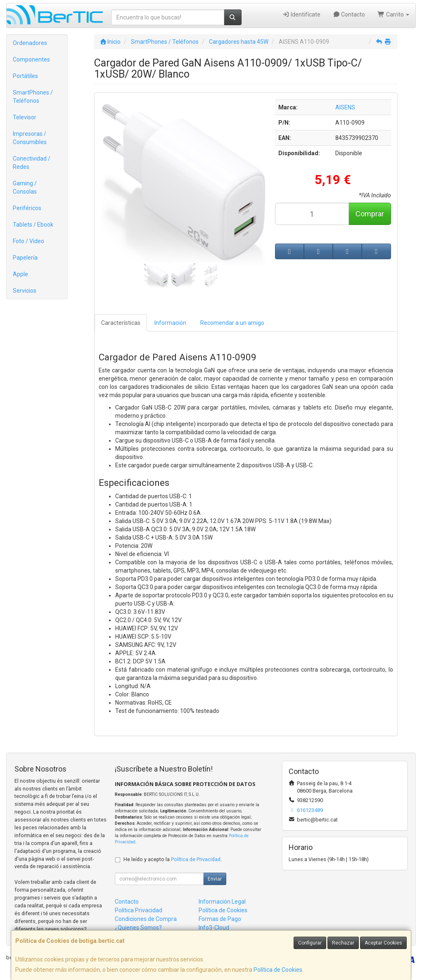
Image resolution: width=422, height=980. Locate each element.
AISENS (345, 107)
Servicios (25, 291)
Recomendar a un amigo (232, 323)
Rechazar (343, 943)
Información (170, 323)
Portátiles (25, 76)
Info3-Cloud (214, 928)
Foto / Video (28, 241)
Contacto (349, 14)
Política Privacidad (139, 910)
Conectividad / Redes (32, 163)
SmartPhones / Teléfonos (33, 97)
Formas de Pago (220, 919)
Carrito (393, 14)
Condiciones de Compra (146, 919)
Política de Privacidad (196, 859)
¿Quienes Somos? (138, 928)
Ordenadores (30, 43)
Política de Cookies (278, 970)
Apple (20, 274)
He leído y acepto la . (173, 859)
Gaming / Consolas (25, 187)
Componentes (31, 59)
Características (121, 323)
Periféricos (27, 208)
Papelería (25, 258)
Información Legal (222, 902)
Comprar (370, 214)
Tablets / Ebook (33, 225)
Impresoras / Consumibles (30, 138)
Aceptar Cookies (383, 943)
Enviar (215, 879)
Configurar (310, 943)
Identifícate (301, 14)
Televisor (25, 117)
